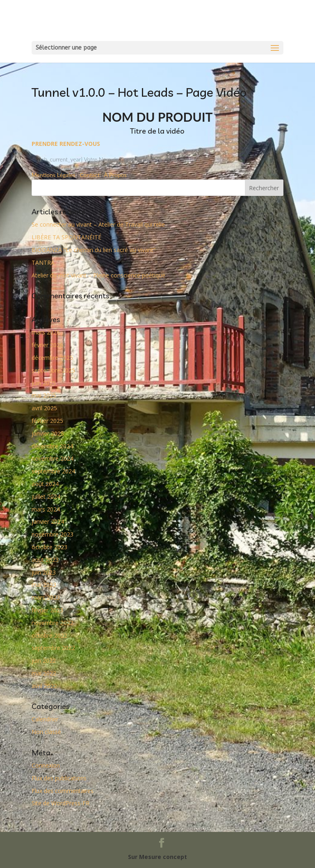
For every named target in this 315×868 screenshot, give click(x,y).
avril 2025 (44, 408)
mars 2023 (46, 597)
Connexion (46, 765)
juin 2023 (44, 572)
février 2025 (47, 421)
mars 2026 (46, 332)
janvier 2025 (48, 433)
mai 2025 (44, 395)
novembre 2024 (52, 458)
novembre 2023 (52, 534)
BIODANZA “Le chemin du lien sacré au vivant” (94, 250)
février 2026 (47, 345)
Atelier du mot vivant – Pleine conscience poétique (98, 275)
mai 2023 (44, 585)
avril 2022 (44, 686)
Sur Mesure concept (157, 857)
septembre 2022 (53, 648)
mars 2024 (46, 509)
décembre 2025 (52, 358)
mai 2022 (44, 673)
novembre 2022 (52, 623)
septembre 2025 (53, 370)
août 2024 (45, 484)
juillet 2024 (46, 496)
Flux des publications (59, 778)
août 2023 (45, 560)
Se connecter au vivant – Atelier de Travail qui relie (98, 224)
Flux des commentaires (63, 791)
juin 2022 (44, 660)
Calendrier (45, 719)
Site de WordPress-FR (60, 803)
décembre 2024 (52, 446)
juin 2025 (44, 383)
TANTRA (43, 262)
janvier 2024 (48, 521)
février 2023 (47, 610)
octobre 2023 (49, 547)
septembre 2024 (53, 471)
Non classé (46, 732)
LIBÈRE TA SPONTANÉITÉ (66, 237)
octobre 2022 (49, 635)
